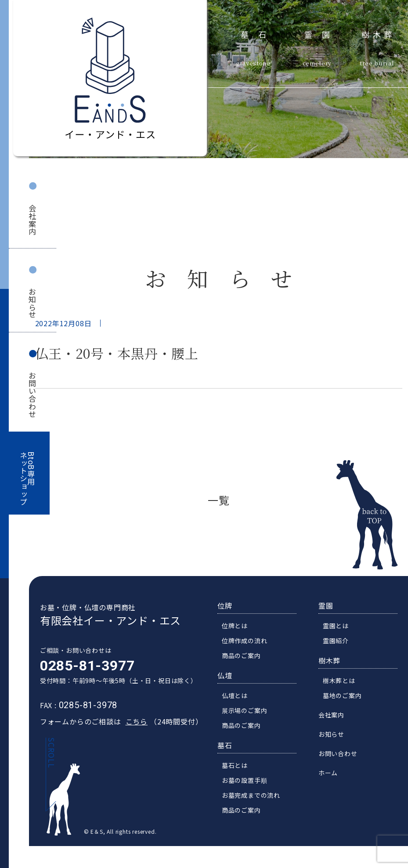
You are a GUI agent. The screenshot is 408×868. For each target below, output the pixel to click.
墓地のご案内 (347, 696)
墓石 (258, 33)
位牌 (230, 606)
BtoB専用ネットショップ (28, 479)
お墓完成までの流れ (256, 796)
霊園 (322, 33)
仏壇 (230, 676)
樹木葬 (379, 33)
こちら (131, 722)
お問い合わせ (32, 395)
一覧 (219, 500)
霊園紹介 (341, 641)
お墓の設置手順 (249, 781)
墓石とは (240, 766)
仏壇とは (240, 696)
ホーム (333, 774)
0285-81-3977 (83, 666)
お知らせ (32, 303)
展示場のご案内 (249, 711)
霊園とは (341, 627)
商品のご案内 (246, 656)
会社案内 (32, 220)
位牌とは (240, 627)
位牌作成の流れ (249, 641)
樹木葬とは (344, 681)
